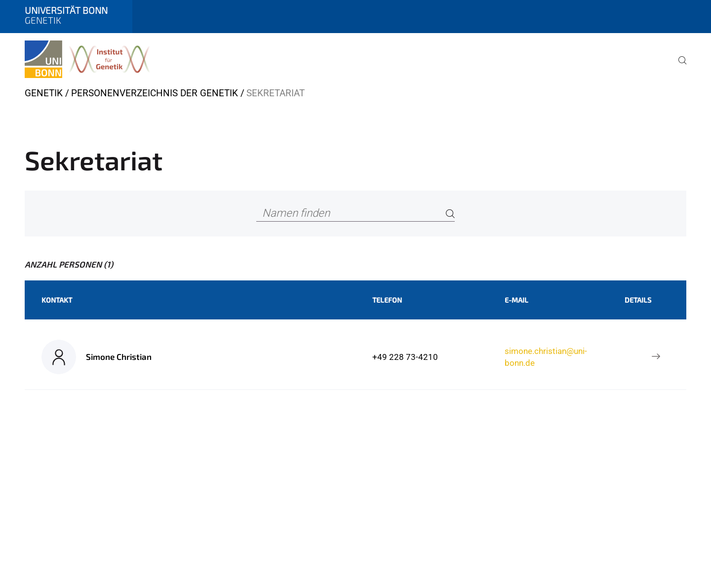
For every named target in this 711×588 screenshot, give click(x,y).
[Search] (450, 214)
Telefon (387, 300)
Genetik (44, 93)
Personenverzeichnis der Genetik (155, 93)
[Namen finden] (355, 214)
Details (638, 300)
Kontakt (57, 300)
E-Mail (516, 300)
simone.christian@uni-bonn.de (546, 357)
